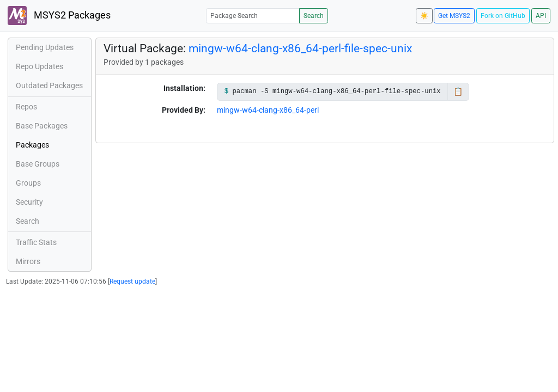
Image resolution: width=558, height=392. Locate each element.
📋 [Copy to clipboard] (458, 91)
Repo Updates (40, 66)
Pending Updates (45, 47)
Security (29, 202)
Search (314, 16)
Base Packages (42, 126)
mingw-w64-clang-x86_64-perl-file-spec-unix (300, 48)
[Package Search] (253, 16)
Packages (32, 145)
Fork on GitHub (503, 16)
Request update (132, 281)
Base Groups (38, 164)
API (541, 16)
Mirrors (28, 261)
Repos (26, 107)
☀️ (424, 16)
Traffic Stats (36, 242)
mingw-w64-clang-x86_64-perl (268, 110)
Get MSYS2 (454, 16)
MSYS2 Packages (59, 16)
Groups (28, 183)
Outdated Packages (49, 85)
